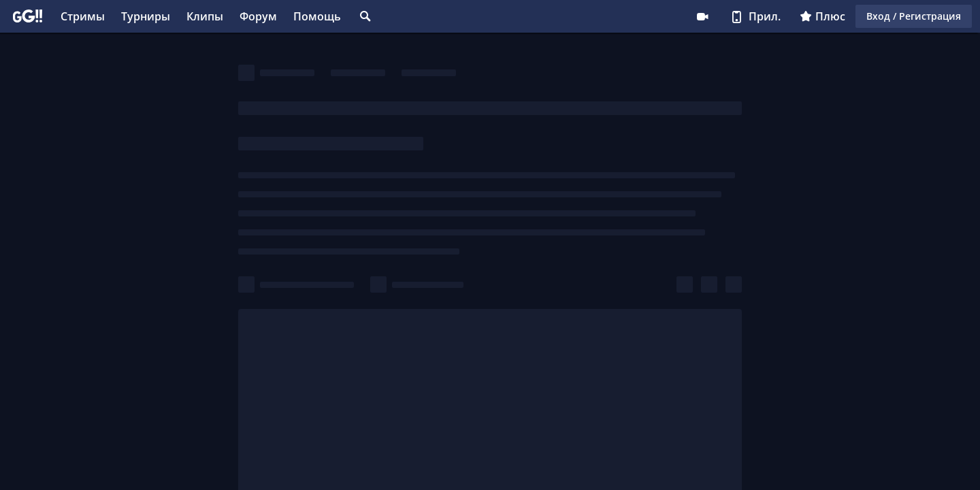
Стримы (83, 16)
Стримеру (702, 16)
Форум (258, 16)
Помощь (317, 16)
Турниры (146, 16)
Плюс (822, 16)
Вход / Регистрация (914, 16)
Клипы (205, 16)
